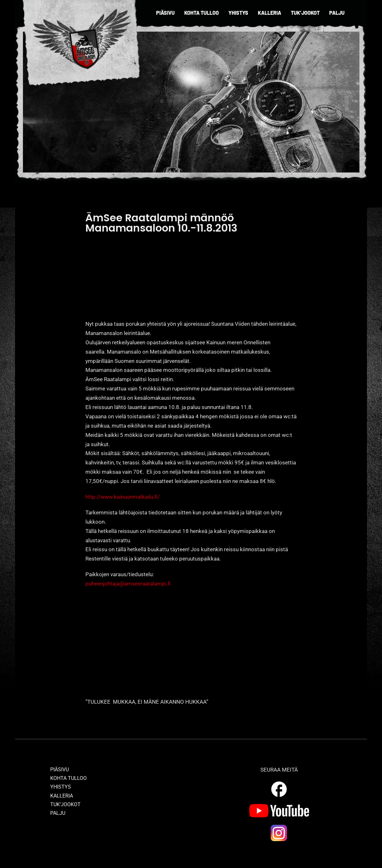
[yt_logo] (279, 807)
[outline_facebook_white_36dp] (279, 782)
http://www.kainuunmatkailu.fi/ (123, 497)
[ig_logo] (279, 826)
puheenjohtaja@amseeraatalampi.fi (129, 584)
